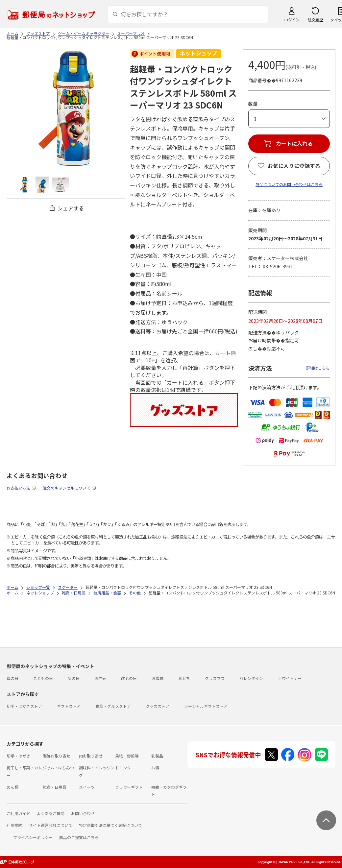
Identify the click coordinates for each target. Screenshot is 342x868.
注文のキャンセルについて (66, 488)
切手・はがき (18, 756)
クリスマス (215, 678)
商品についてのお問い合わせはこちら (289, 184)
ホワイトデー (290, 678)
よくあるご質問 (51, 813)
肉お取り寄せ (91, 756)
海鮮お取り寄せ (57, 756)
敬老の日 (129, 678)
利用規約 (14, 825)
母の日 (12, 678)
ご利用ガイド (18, 813)
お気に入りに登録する (294, 166)
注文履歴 (315, 20)
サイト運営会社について (51, 825)
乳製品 (157, 756)
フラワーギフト (129, 787)
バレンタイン (251, 678)
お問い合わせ (83, 813)
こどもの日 (43, 678)
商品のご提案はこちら (79, 837)
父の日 (74, 678)
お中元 (100, 678)
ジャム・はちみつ (58, 768)
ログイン (292, 20)
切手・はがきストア (24, 706)
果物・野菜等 (127, 756)
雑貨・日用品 (55, 787)
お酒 (155, 768)
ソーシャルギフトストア (206, 706)
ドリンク (123, 768)
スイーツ (87, 787)
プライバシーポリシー (33, 837)
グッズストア (158, 706)
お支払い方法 (18, 488)
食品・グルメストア (113, 706)
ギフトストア (69, 706)
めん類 (12, 787)
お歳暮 (158, 678)
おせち (184, 678)
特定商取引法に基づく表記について (110, 825)
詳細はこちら (318, 368)
